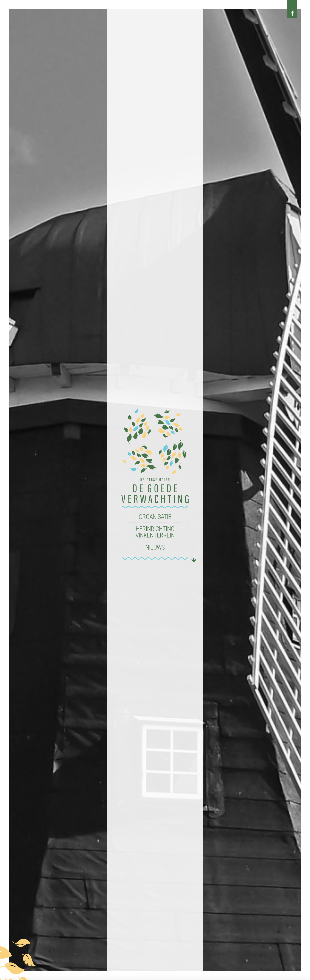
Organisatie (155, 517)
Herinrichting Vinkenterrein (155, 532)
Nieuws (155, 547)
